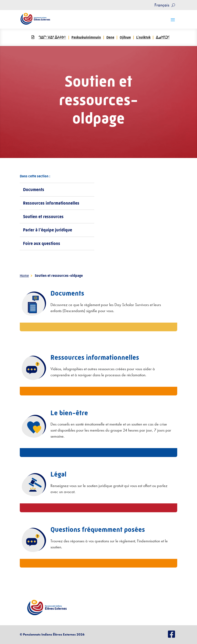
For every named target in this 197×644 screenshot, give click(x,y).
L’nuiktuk (143, 37)
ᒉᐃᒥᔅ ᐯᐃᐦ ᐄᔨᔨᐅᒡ (52, 37)
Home (24, 276)
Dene (110, 37)
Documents (34, 190)
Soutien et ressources (43, 217)
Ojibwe (125, 37)
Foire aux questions (42, 243)
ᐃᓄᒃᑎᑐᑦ (163, 37)
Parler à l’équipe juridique (48, 230)
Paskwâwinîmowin (86, 37)
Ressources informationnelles (51, 203)
